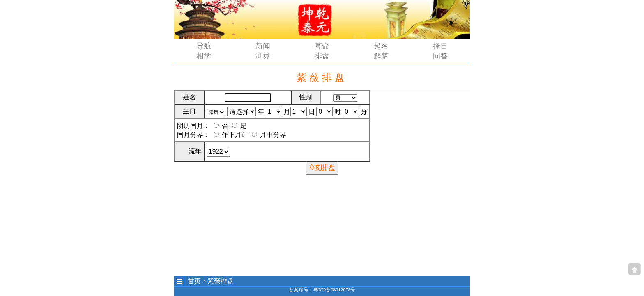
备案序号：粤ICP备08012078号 (322, 290)
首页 (194, 281)
